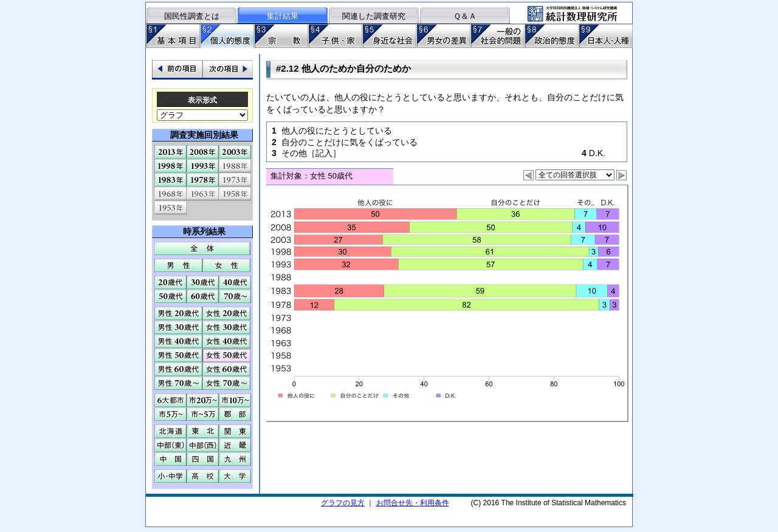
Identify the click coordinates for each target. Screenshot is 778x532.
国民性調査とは (192, 16)
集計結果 (283, 16)
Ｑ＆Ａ (465, 16)
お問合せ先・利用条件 (413, 503)
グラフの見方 (343, 503)
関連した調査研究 (374, 16)
